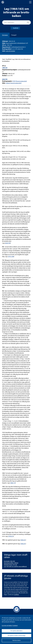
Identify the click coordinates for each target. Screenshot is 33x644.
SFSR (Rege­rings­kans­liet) (20, 81)
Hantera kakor (17, 640)
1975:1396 (11, 257)
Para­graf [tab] (14, 35)
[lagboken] (3, 2)
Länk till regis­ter (10, 51)
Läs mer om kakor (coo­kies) (10, 626)
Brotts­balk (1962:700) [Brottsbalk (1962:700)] (9, 561)
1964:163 (5, 68)
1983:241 (23, 540)
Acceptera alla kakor (16, 631)
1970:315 (11, 536)
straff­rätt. (17, 595)
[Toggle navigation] (30, 2)
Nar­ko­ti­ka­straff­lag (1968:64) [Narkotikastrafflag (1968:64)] (11, 563)
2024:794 (5, 79)
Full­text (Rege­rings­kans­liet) (14, 83)
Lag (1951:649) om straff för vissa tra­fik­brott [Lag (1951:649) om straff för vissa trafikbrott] (15, 566)
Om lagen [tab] (5, 35)
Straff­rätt (16, 28)
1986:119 (13, 483)
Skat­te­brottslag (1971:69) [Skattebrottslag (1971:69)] (11, 565)
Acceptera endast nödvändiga (17, 636)
